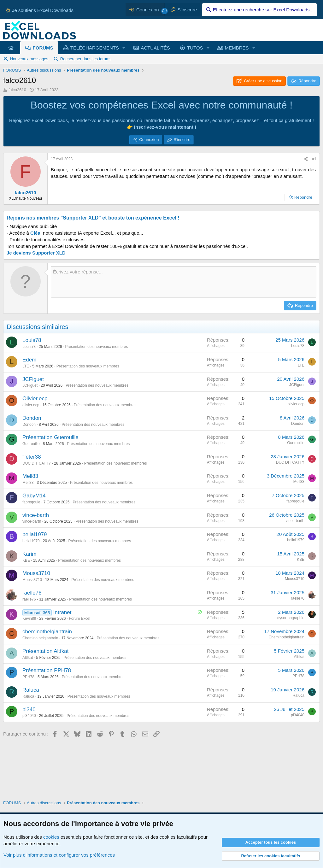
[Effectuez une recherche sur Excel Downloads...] (259, 10)
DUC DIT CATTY (37, 463)
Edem (29, 360)
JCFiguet (33, 379)
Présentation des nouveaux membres (96, 347)
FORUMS (43, 48)
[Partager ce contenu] (306, 159)
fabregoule (31, 502)
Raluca (31, 690)
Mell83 (30, 476)
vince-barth (36, 515)
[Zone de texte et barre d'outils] (184, 282)
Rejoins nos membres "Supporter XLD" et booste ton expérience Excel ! (93, 218)
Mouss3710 (36, 573)
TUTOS (195, 48)
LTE (26, 366)
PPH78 (28, 677)
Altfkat (28, 658)
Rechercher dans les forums (86, 59)
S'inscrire (182, 140)
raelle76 (32, 593)
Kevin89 (29, 619)
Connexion (149, 140)
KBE (26, 560)
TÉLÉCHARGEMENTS (95, 48)
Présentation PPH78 (47, 670)
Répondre (303, 197)
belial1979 (35, 534)
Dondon (32, 418)
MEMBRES (237, 48)
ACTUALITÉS (155, 48)
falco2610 (17, 90)
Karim (29, 554)
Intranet (62, 612)
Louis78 (32, 340)
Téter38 (32, 457)
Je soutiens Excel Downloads (39, 10)
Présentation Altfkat (45, 651)
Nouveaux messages (29, 59)
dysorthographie (291, 618)
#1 (314, 159)
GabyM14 (34, 496)
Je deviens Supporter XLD (36, 253)
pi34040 (29, 716)
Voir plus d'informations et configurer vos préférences (59, 855)
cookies (51, 837)
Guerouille (31, 444)
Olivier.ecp (35, 399)
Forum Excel (79, 619)
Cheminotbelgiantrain (40, 638)
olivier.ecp (31, 405)
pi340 (29, 710)
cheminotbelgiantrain (47, 632)
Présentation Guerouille (50, 437)
